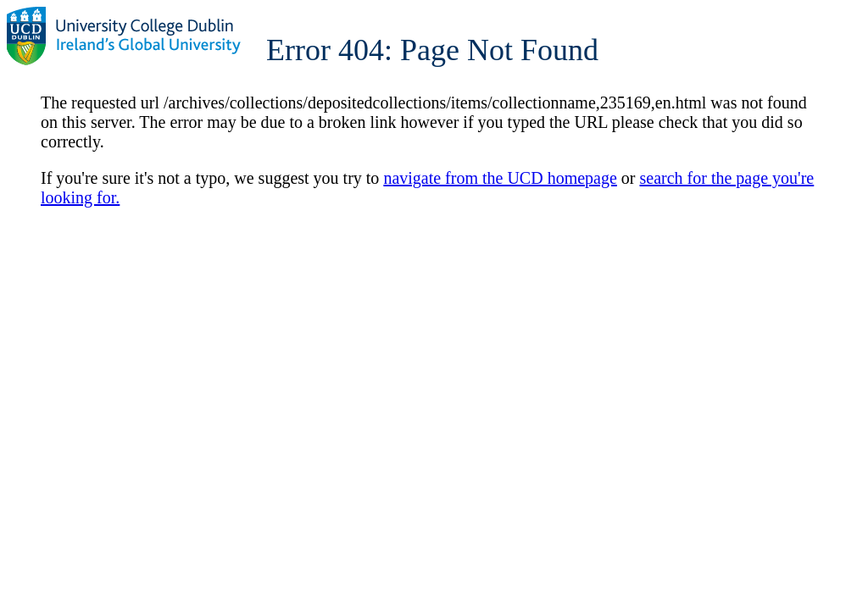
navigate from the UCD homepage (500, 178)
